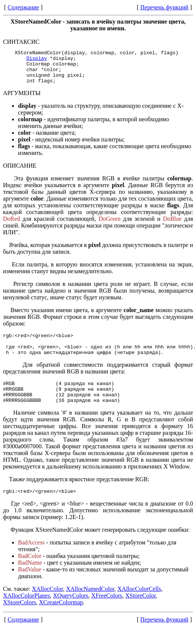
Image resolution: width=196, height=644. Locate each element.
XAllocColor (47, 606)
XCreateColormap (61, 619)
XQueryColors (70, 612)
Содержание (23, 7)
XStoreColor (140, 612)
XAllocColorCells (139, 606)
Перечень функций (164, 7)
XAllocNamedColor (90, 606)
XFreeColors (107, 612)
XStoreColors (19, 619)
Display (37, 60)
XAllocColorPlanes (26, 612)
